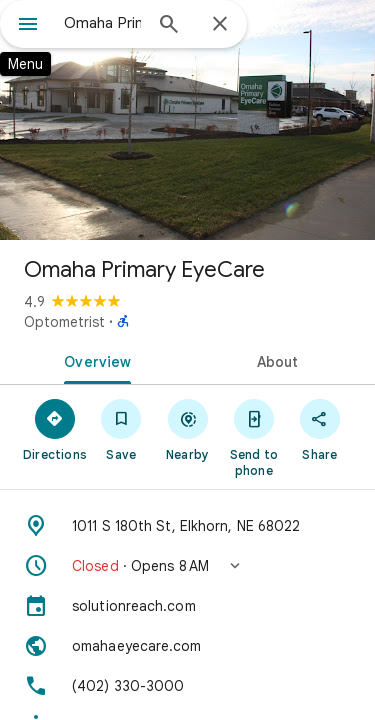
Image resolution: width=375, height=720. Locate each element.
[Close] (220, 25)
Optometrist (64, 322)
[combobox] (102, 23)
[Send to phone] (254, 437)
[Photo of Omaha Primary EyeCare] (187, 120)
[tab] (94, 360)
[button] (187, 566)
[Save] (121, 429)
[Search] (169, 26)
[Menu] (28, 26)
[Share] (320, 429)
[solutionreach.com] (187, 606)
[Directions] (55, 429)
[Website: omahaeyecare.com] (187, 646)
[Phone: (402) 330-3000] (187, 686)
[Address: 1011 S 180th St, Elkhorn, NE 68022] (187, 526)
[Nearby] (187, 429)
